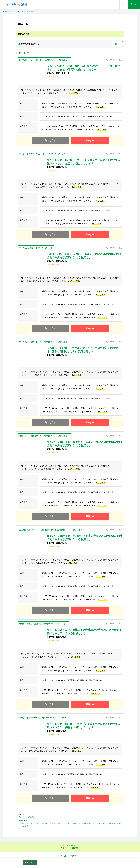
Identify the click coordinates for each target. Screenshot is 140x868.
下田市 (61, 823)
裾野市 (32, 823)
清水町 (79, 823)
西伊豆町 (102, 823)
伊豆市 (51, 823)
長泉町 (84, 823)
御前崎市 (73, 823)
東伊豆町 (95, 823)
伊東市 (56, 823)
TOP (124, 4)
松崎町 (119, 823)
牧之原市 (67, 823)
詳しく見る (73, 93)
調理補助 (31, 817)
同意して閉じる (30, 862)
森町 (27, 826)
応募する (90, 140)
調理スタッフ (23, 817)
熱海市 (38, 823)
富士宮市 (21, 823)
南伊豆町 (108, 823)
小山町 (90, 823)
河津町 (114, 823)
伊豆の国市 (44, 823)
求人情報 (134, 4)
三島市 (27, 823)
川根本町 (21, 826)
